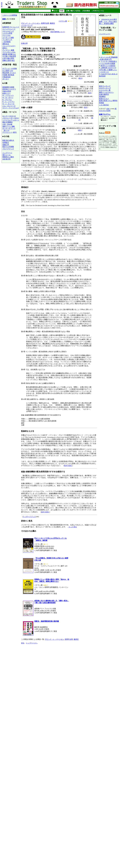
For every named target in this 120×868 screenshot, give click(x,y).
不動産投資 (6, 77)
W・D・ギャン (8, 97)
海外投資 (11, 75)
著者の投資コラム (106, 101)
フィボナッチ (7, 40)
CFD (11, 71)
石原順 (12, 87)
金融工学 (6, 145)
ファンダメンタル (9, 52)
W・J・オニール (8, 104)
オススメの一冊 (105, 90)
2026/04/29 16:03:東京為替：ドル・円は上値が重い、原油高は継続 (108, 21)
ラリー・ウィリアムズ (11, 108)
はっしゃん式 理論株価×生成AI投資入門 (108, 58)
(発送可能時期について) (57, 32)
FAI (14, 54)
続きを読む (68, 466)
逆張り (5, 48)
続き (80, 78)
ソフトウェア (7, 120)
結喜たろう (6, 93)
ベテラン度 (63, 21)
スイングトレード (9, 29)
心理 (4, 58)
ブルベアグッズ (8, 149)
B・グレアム (7, 100)
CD (15, 116)
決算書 (10, 54)
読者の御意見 (104, 94)
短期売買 (6, 27)
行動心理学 (10, 58)
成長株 (5, 54)
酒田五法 (6, 44)
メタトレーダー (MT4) (11, 118)
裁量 (13, 50)
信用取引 (6, 142)
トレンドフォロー (9, 46)
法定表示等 (6, 159)
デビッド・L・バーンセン (31, 23)
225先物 (14, 69)
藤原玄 (52, 23)
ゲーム (8, 126)
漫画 (4, 126)
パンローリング (27, 25)
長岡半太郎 (45, 23)
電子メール (6, 155)
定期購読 (9, 122)
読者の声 (24, 43)
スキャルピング (8, 31)
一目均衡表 (6, 42)
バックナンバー (105, 34)
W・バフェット (8, 95)
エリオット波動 (8, 38)
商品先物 (6, 73)
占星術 (8, 60)
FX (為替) (6, 71)
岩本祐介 (6, 89)
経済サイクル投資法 (108, 66)
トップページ (7, 153)
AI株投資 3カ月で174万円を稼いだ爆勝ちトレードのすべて (108, 70)
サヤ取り (6, 56)
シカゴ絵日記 (104, 105)
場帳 (13, 126)
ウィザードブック (29, 517)
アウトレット (7, 132)
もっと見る (73, 527)
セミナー (6, 116)
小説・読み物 (7, 124)
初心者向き (10, 140)
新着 (4, 19)
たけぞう (13, 89)
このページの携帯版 (10, 15)
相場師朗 (6, 87)
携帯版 (2, 5)
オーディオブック (9, 128)
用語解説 (102, 96)
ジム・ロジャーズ (9, 106)
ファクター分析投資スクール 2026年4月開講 (108, 62)
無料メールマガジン (106, 92)
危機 (4, 60)
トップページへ (32, 643)
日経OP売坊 (7, 91)
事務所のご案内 (8, 157)
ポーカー (6, 79)
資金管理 (13, 56)
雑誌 (4, 122)
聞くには (7, 130)
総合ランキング (105, 86)
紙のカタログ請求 (108, 110)
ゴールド (13, 73)
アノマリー (6, 50)
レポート (16, 120)
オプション (6, 69)
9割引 (15, 132)
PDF (108, 109)
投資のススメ (104, 99)
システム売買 (7, 33)
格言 (13, 60)
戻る (23, 643)
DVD (11, 116)
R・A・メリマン (8, 102)
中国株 (5, 75)
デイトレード (14, 27)
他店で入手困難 (8, 147)
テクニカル (6, 35)
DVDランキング (105, 88)
